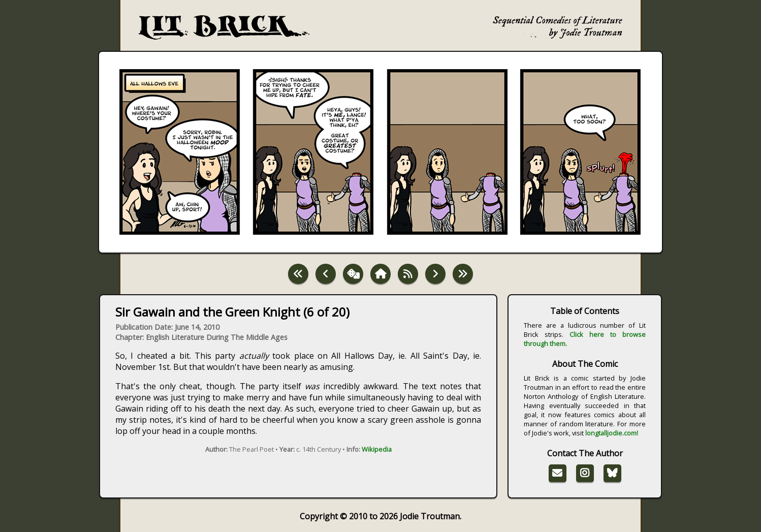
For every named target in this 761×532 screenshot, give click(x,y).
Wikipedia (377, 449)
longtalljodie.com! (612, 433)
